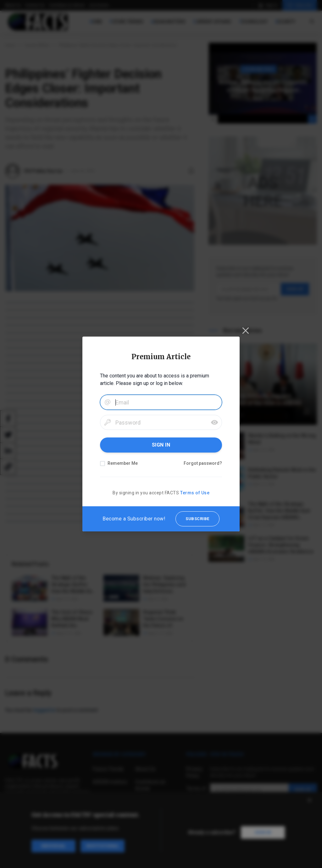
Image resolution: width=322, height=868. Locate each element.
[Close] (246, 331)
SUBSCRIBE (197, 519)
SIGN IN (161, 445)
